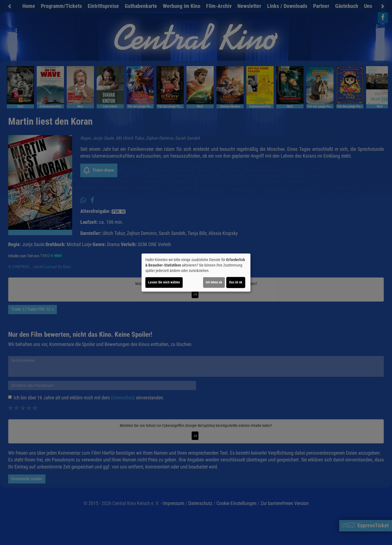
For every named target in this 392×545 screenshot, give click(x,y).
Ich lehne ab (214, 282)
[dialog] (196, 272)
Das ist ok (236, 282)
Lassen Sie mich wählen (164, 282)
